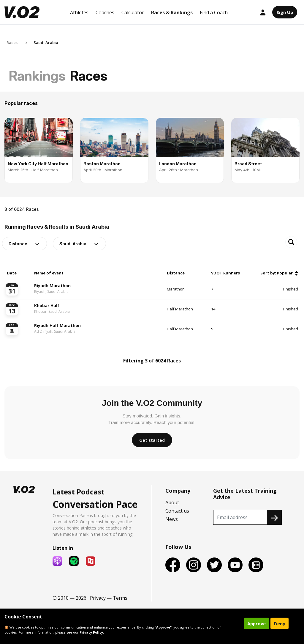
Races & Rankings (172, 12)
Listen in (63, 548)
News (172, 519)
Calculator (133, 12)
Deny (280, 623)
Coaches (105, 12)
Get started (152, 440)
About (172, 502)
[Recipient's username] (240, 517)
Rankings (37, 76)
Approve (256, 623)
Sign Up (285, 12)
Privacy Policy (91, 632)
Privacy (98, 598)
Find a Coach (214, 12)
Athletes (79, 12)
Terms (120, 598)
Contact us (177, 511)
